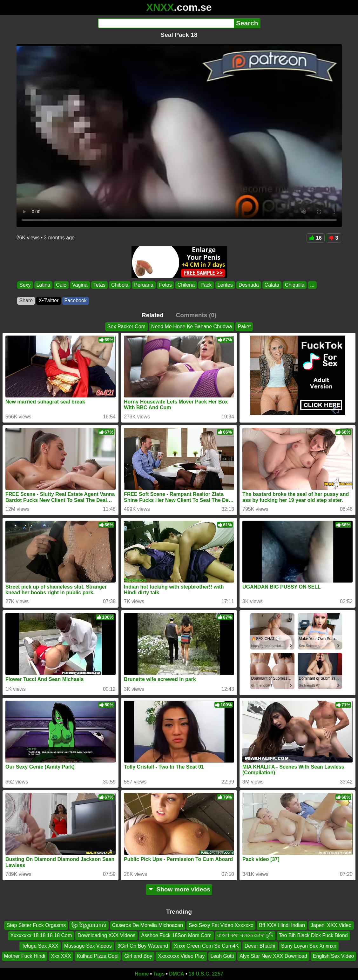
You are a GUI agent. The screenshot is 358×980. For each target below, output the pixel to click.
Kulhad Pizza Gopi (98, 956)
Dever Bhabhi (260, 946)
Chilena (186, 285)
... (312, 285)
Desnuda (248, 285)
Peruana (144, 285)
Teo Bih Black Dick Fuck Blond (313, 935)
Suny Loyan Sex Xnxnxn (309, 946)
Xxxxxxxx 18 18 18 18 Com (41, 935)
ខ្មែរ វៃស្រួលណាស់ (89, 925)
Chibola (119, 285)
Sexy (25, 285)
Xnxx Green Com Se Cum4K (206, 946)
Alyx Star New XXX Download (273, 956)
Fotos (165, 285)
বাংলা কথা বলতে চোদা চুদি (245, 935)
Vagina (80, 285)
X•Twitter (48, 300)
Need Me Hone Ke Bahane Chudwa (192, 327)
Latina (43, 285)
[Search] (166, 23)
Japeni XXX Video (331, 925)
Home (142, 974)
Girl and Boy (138, 956)
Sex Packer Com (126, 327)
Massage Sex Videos (88, 946)
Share (26, 300)
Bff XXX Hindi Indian (282, 925)
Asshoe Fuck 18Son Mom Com (176, 935)
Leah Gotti (222, 956)
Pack (206, 285)
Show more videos (179, 889)
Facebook (76, 300)
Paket (244, 327)
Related (153, 315)
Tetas (99, 285)
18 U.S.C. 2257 (206, 974)
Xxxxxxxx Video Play (181, 956)
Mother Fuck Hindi (25, 956)
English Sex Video (334, 956)
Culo (61, 285)
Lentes (225, 285)
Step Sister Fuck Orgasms (36, 925)
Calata (272, 285)
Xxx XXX (61, 956)
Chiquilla (294, 285)
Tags (159, 974)
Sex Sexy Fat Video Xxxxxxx (221, 925)
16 (316, 238)
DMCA (177, 974)
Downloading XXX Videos (106, 935)
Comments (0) (196, 315)
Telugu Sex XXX (40, 946)
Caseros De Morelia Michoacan (148, 925)
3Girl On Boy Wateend (143, 946)
